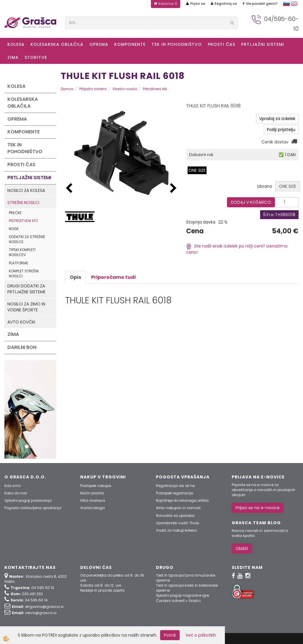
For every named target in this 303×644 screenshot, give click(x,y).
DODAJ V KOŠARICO (251, 202)
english (294, 4)
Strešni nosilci (23, 203)
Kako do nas (16, 493)
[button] (173, 188)
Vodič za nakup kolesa (176, 530)
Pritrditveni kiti (23, 221)
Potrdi (170, 635)
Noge (14, 229)
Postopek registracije (174, 493)
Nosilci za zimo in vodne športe (26, 307)
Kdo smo (13, 486)
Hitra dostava (93, 500)
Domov (67, 89)
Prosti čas (221, 44)
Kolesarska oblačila (57, 44)
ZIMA (13, 57)
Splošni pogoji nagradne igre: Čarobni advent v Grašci (183, 598)
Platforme (18, 263)
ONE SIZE (197, 170)
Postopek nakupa (96, 486)
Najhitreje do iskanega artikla (182, 500)
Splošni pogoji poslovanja (28, 500)
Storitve (36, 57)
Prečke (15, 213)
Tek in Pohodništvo (177, 44)
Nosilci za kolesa (26, 190)
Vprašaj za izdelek (277, 119)
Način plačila (92, 493)
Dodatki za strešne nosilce (27, 239)
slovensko (286, 4)
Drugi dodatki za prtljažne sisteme (26, 289)
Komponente (130, 44)
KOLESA (16, 44)
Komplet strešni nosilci (24, 274)
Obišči (242, 548)
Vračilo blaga (92, 508)
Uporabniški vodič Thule (177, 523)
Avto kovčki (21, 322)
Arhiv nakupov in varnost (178, 508)
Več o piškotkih (201, 635)
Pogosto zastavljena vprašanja (33, 508)
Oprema (99, 44)
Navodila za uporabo (175, 516)
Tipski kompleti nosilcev (22, 252)
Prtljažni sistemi (263, 44)
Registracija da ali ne (175, 486)
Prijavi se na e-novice (258, 508)
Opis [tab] (75, 277)
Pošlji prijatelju (281, 130)
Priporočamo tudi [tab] (113, 277)
